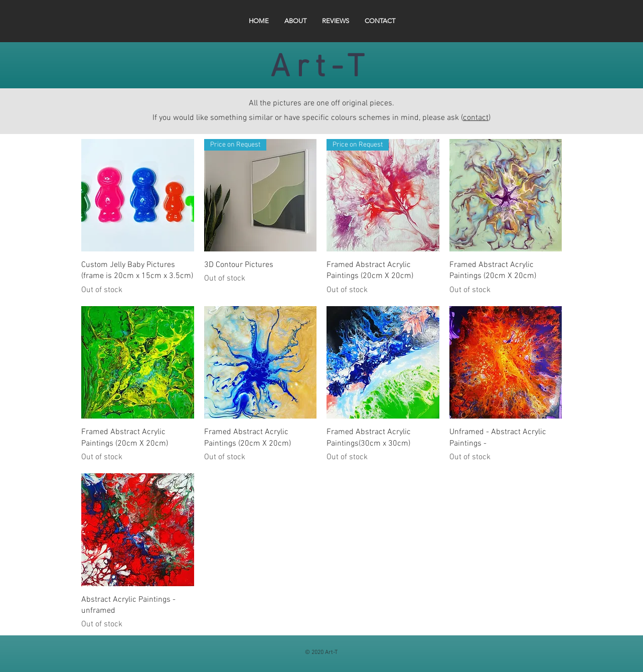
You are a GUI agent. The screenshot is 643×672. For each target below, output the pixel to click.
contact (476, 118)
